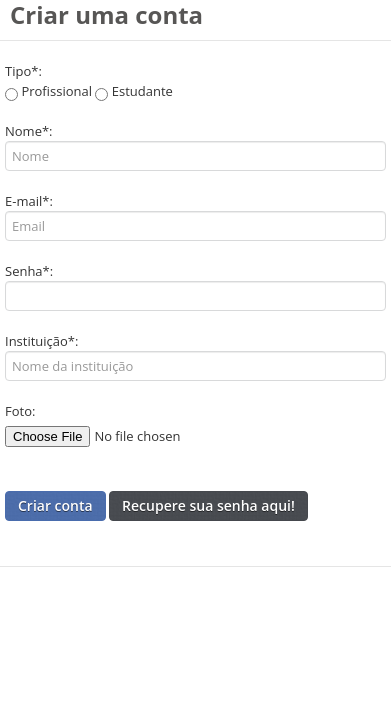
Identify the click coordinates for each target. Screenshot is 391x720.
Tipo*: (23, 71)
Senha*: (29, 271)
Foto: (20, 411)
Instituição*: (41, 341)
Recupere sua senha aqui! (208, 505)
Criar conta (55, 505)
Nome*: (29, 131)
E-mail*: (29, 201)
